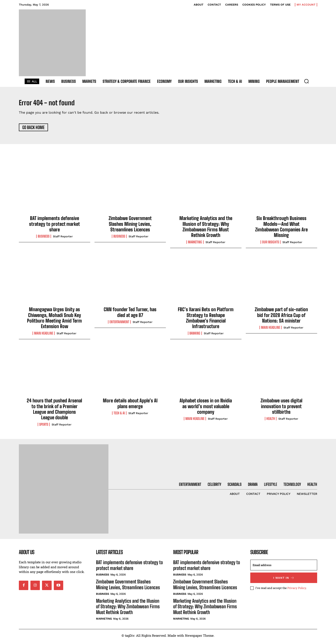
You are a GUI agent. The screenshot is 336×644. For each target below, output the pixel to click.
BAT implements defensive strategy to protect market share (55, 226)
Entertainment (119, 324)
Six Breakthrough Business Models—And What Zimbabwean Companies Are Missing (281, 229)
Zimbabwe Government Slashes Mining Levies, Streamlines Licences (130, 226)
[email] (284, 567)
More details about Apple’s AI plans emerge (130, 406)
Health (271, 421)
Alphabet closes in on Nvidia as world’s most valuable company (206, 409)
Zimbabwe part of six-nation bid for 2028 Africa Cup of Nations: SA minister (281, 317)
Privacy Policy (297, 590)
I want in (284, 580)
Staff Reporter (63, 239)
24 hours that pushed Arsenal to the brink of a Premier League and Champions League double (54, 411)
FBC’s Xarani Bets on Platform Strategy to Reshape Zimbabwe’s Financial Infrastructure (206, 320)
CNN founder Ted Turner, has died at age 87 (130, 315)
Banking (195, 336)
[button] (306, 81)
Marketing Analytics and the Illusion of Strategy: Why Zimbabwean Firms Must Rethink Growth (206, 229)
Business (44, 239)
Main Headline (44, 336)
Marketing (195, 244)
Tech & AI (119, 415)
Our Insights (271, 244)
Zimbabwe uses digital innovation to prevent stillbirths (281, 409)
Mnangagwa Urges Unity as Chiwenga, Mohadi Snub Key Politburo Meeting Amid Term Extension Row (54, 320)
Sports (44, 427)
